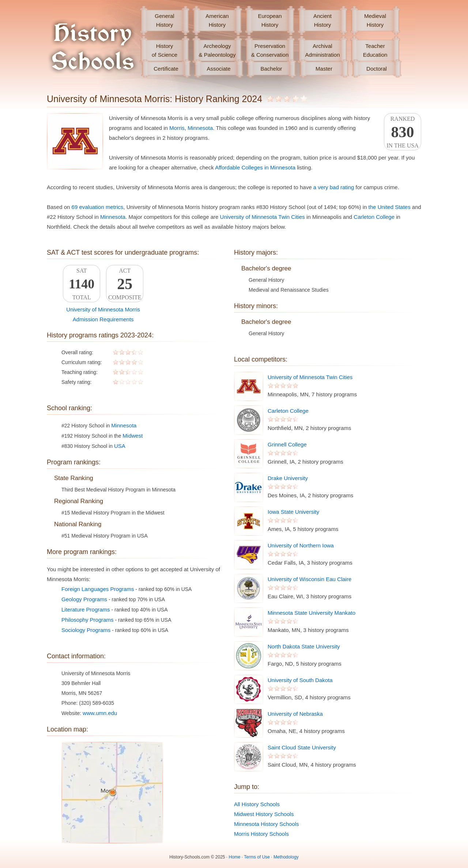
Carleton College (374, 217)
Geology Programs (84, 599)
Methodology (286, 857)
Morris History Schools (261, 834)
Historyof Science (165, 50)
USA (120, 446)
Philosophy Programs (88, 620)
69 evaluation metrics (98, 207)
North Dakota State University (304, 646)
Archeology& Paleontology (217, 50)
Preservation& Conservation (270, 50)
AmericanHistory (217, 20)
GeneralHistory (164, 20)
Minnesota (200, 128)
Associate (218, 69)
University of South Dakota (300, 680)
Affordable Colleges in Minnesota (255, 167)
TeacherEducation (375, 50)
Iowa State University (293, 512)
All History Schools (257, 804)
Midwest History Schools (264, 814)
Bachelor (271, 69)
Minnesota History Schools (267, 824)
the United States (390, 207)
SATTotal (82, 284)
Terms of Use (257, 857)
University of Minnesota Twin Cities (263, 217)
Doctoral (377, 69)
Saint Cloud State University (302, 747)
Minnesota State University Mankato (312, 613)
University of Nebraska (295, 714)
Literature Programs (86, 609)
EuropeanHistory (270, 20)
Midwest (133, 436)
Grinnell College (287, 444)
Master (324, 69)
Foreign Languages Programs (98, 589)
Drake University (288, 478)
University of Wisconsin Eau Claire (310, 579)
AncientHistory (322, 20)
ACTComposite (125, 284)
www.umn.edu (100, 713)
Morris (177, 128)
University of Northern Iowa (301, 545)
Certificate (166, 69)
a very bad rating (334, 187)
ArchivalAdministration (322, 50)
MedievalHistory (375, 20)
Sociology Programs (86, 630)
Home (235, 857)
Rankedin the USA (403, 132)
